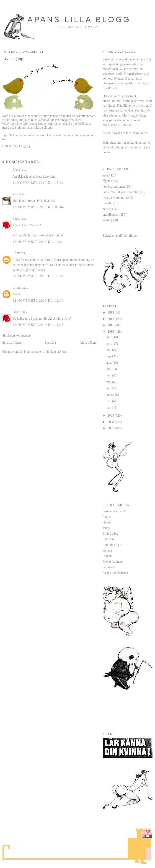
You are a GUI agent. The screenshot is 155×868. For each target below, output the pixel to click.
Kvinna (107, 550)
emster (17, 194)
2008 (111, 422)
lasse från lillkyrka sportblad (121, 192)
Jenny (106, 528)
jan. (109, 407)
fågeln (107, 181)
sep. (109, 356)
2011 (111, 325)
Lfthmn (17, 253)
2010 (111, 332)
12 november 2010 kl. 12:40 (38, 276)
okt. (109, 350)
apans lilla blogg (79, 19)
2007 (111, 428)
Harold (107, 522)
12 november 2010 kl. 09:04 (38, 207)
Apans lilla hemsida (115, 573)
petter (106, 209)
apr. (109, 388)
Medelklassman (113, 562)
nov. (110, 343)
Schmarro (109, 567)
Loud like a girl (112, 545)
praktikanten (111, 215)
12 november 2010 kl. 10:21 (38, 242)
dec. (110, 337)
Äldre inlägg (88, 342)
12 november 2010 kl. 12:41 (38, 301)
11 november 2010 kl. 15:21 (38, 183)
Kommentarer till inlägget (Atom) (46, 352)
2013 (111, 312)
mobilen (108, 203)
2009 (111, 415)
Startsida (50, 342)
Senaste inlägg (12, 342)
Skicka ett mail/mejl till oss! (121, 236)
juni (109, 375)
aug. (110, 363)
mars (110, 395)
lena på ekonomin (114, 198)
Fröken (107, 556)
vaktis (106, 220)
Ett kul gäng (110, 534)
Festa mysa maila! (114, 511)
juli (109, 369)
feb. (109, 401)
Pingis (107, 517)
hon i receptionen (114, 187)
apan (106, 175)
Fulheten (108, 539)
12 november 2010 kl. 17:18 (38, 325)
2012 (111, 319)
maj (109, 382)
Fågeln (17, 218)
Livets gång (13, 58)
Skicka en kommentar (16, 335)
